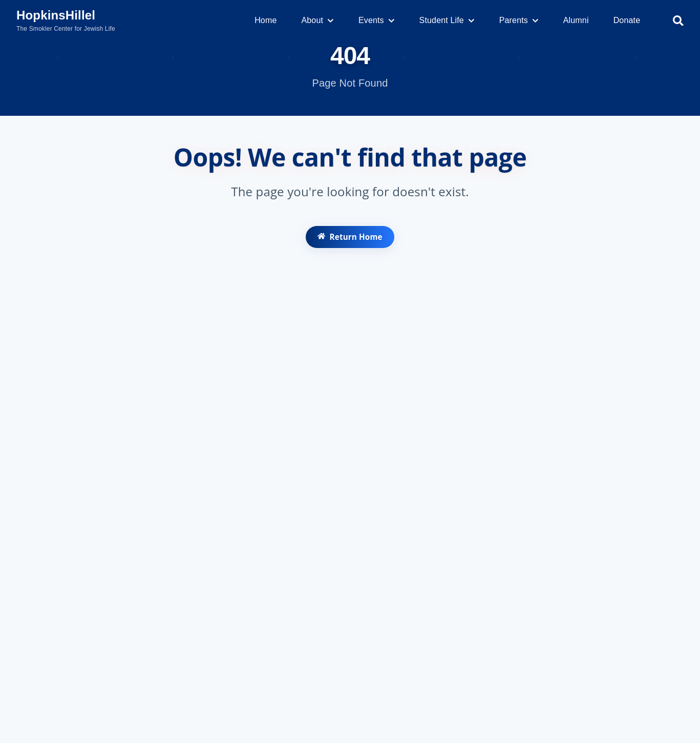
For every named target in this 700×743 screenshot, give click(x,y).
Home (266, 20)
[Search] (678, 21)
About (317, 20)
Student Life (447, 20)
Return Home (350, 241)
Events (377, 20)
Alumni (576, 20)
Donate (627, 20)
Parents (519, 20)
